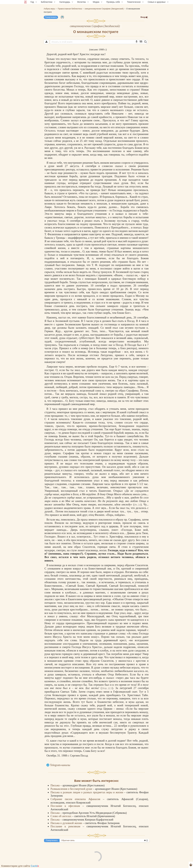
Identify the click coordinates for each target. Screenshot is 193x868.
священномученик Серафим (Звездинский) (95, 26)
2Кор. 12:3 (107, 688)
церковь (114, 526)
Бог (104, 190)
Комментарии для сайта (20, 866)
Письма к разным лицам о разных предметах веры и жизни (87, 792)
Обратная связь (68, 840)
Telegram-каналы (60, 765)
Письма (55, 785)
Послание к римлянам (67, 826)
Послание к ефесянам (66, 806)
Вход (144, 17)
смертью (132, 377)
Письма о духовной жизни (67, 823)
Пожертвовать (51, 17)
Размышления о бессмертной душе (72, 789)
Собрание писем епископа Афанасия (77, 799)
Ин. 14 (137, 505)
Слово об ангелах (61, 816)
